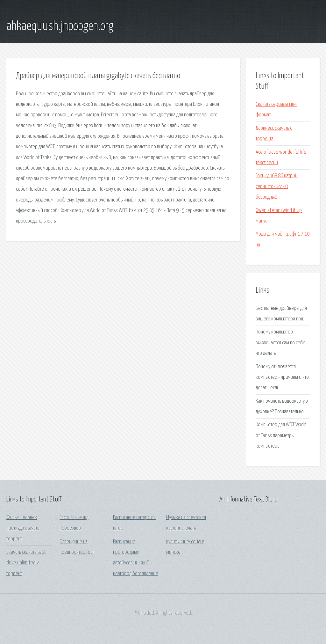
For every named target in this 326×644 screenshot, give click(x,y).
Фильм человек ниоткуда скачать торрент (23, 528)
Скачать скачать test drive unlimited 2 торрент (26, 563)
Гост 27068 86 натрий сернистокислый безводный (277, 187)
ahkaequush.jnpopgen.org (60, 26)
